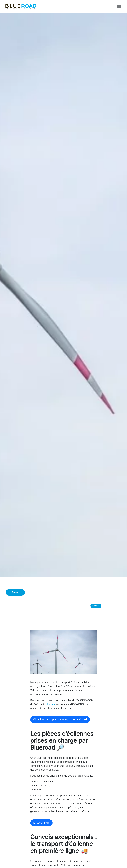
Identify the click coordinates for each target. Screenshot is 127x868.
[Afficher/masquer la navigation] (119, 7)
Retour (15, 592)
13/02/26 (96, 606)
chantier (50, 704)
